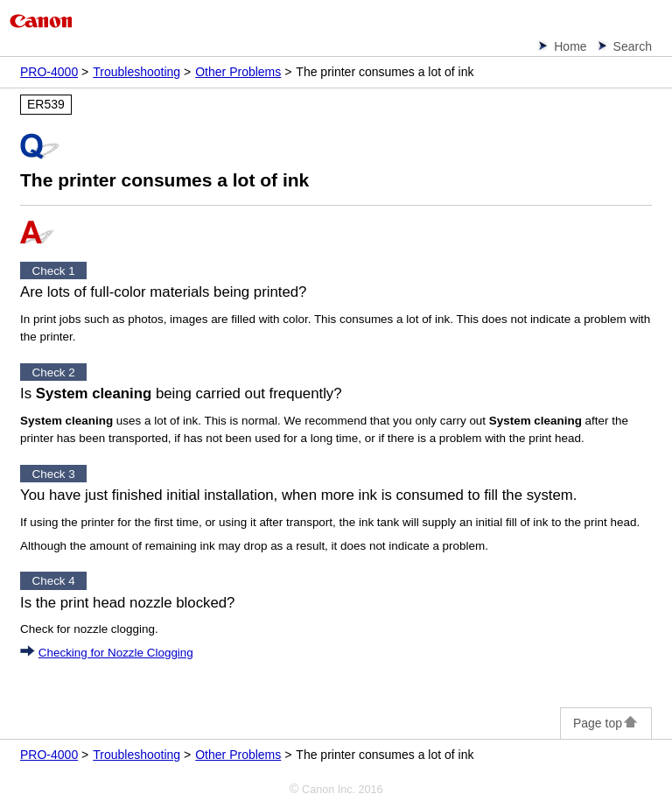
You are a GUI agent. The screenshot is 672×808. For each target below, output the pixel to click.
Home (570, 46)
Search (633, 46)
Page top (606, 723)
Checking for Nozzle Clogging (116, 653)
